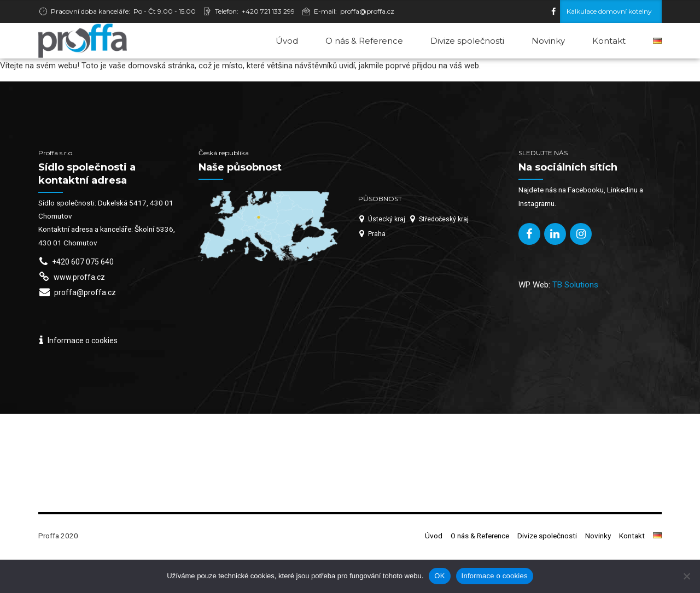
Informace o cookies (495, 576)
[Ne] (686, 576)
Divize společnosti (467, 41)
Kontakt (609, 41)
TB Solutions (575, 321)
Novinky (548, 41)
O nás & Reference (364, 41)
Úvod (287, 41)
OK (439, 576)
